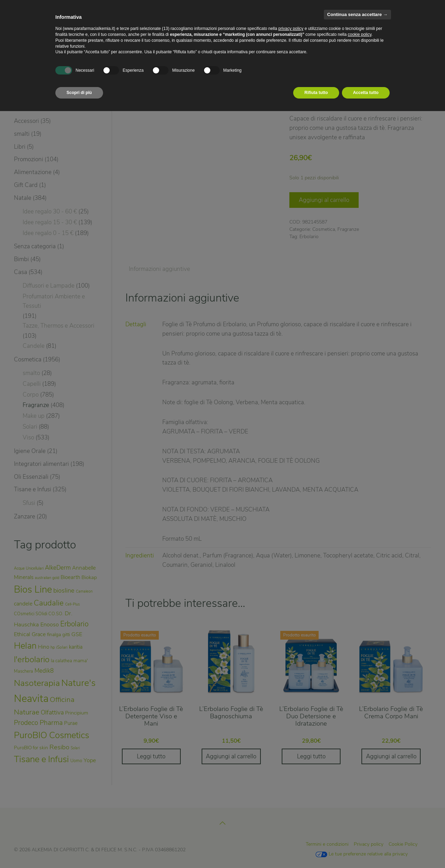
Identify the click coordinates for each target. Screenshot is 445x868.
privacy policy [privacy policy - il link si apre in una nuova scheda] (291, 29)
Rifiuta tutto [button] (316, 93)
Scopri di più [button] (79, 93)
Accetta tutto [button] (366, 93)
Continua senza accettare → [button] (357, 14)
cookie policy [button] (360, 34)
